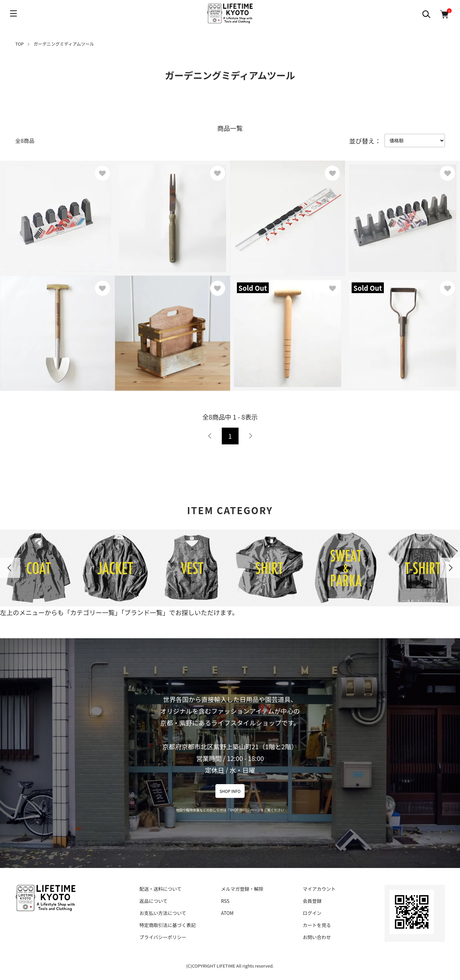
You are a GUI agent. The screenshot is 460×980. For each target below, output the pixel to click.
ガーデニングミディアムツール (64, 44)
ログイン (312, 913)
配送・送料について (161, 889)
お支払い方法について (163, 913)
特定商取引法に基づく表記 (168, 925)
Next (450, 568)
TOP (20, 44)
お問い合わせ (317, 937)
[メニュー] (13, 13)
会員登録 (312, 901)
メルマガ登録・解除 (242, 889)
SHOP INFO (230, 791)
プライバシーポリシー (163, 937)
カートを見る (317, 925)
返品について (154, 901)
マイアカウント (319, 889)
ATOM (227, 913)
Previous (10, 568)
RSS (225, 901)
